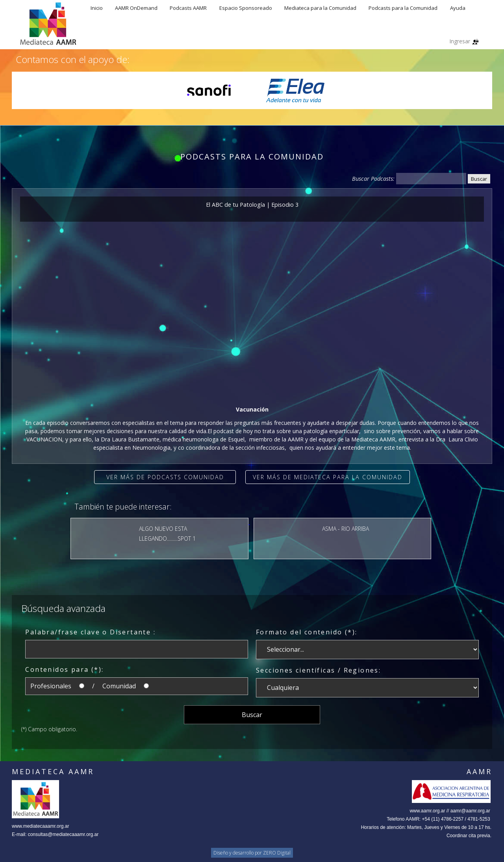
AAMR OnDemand (136, 8)
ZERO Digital (277, 853)
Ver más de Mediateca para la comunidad (328, 477)
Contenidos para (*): (64, 669)
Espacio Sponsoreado (246, 8)
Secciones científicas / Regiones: (318, 670)
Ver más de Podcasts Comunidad (165, 477)
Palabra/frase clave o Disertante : (90, 632)
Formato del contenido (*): (307, 632)
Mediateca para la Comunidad (320, 8)
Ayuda (458, 8)
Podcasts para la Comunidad (403, 8)
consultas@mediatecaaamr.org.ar (63, 834)
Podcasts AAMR (188, 8)
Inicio (97, 8)
